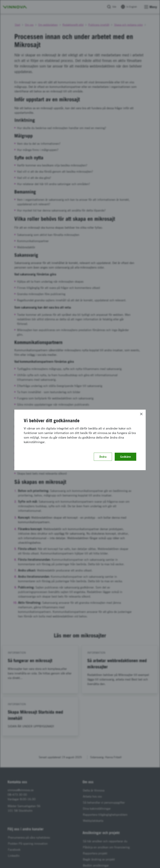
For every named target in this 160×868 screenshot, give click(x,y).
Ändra (103, 457)
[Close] (141, 414)
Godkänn (125, 457)
